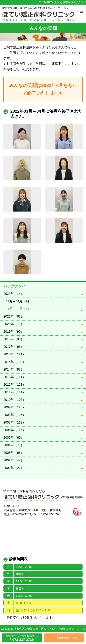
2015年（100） (15, 362)
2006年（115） (15, 430)
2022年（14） (14, 294)
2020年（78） (14, 324)
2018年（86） (14, 339)
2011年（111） (15, 392)
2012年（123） (15, 385)
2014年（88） (14, 369)
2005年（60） (14, 438)
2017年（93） (14, 347)
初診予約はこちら (67, 638)
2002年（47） (14, 460)
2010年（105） (15, 400)
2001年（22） (14, 468)
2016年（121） (15, 354)
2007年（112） (15, 422)
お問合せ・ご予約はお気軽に (22, 638)
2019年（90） (14, 332)
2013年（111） (15, 377)
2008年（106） (15, 415)
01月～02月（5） (18, 309)
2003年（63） (14, 453)
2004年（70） (14, 445)
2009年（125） (15, 407)
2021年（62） (14, 316)
